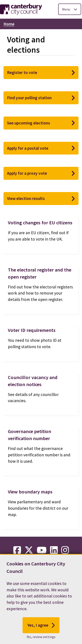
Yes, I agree (41, 627)
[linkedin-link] (54, 550)
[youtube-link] (42, 550)
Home (9, 24)
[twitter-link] (29, 550)
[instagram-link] (65, 550)
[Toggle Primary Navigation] (70, 9)
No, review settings (41, 639)
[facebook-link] (17, 550)
